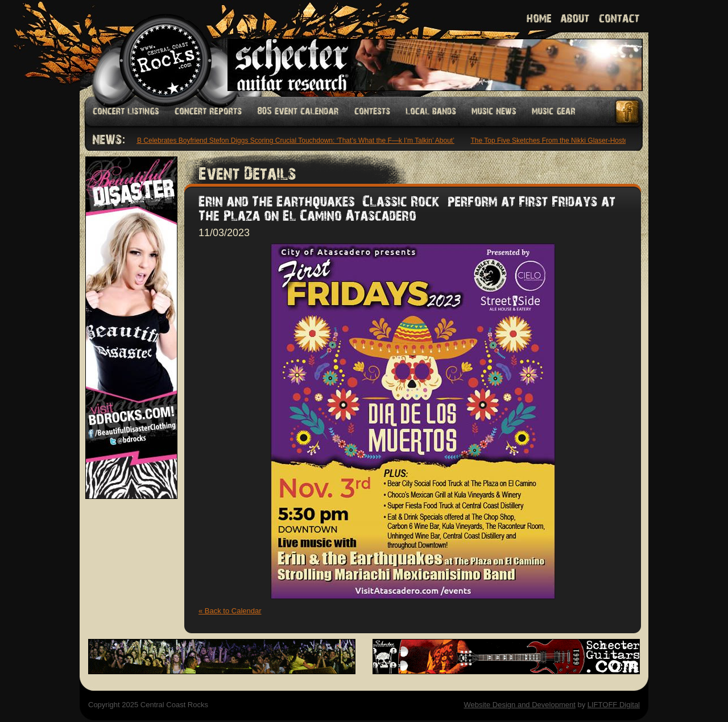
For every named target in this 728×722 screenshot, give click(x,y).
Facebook (628, 112)
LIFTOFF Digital (614, 705)
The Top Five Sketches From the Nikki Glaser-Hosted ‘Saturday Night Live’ (585, 141)
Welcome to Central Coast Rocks (152, 48)
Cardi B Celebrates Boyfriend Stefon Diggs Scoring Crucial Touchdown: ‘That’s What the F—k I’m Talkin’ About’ (288, 141)
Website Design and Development (519, 705)
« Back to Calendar (230, 611)
